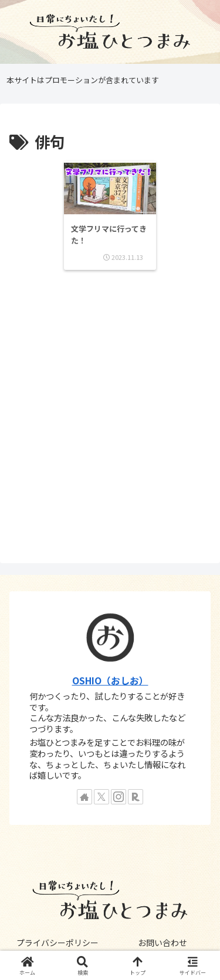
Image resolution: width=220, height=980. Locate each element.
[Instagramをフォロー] (119, 797)
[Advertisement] (110, 418)
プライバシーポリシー (57, 943)
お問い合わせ (163, 943)
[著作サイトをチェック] (84, 797)
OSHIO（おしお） (110, 681)
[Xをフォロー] (101, 797)
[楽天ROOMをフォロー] (136, 797)
